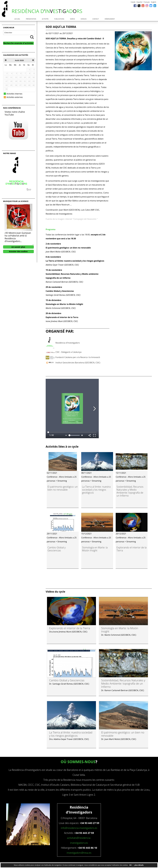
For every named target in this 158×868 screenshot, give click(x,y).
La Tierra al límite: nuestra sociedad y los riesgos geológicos (96, 490)
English (154, 2)
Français (147, 2)
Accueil (17, 19)
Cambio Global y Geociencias (57, 549)
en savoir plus (18, 247)
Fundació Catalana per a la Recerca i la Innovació (78, 357)
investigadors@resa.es (79, 853)
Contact (96, 19)
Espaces (84, 19)
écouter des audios (18, 251)
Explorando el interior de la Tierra (132, 549)
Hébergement (110, 19)
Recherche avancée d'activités (18, 43)
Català (133, 2)
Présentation (31, 19)
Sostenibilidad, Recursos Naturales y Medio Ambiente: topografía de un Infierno (130, 491)
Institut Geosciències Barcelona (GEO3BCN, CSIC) (78, 363)
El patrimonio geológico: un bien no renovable (63, 488)
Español (139, 2)
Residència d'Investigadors (68, 343)
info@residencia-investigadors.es (79, 828)
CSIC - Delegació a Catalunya (68, 352)
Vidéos (72, 19)
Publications (59, 19)
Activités (45, 19)
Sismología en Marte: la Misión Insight (95, 549)
